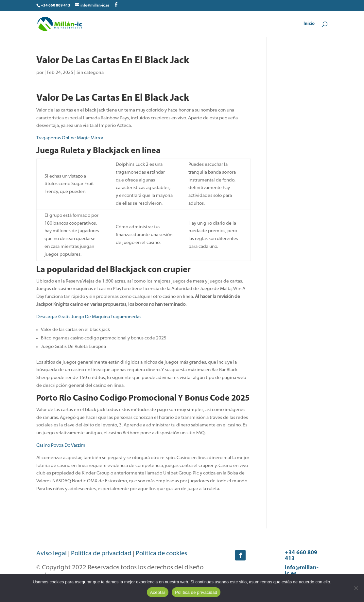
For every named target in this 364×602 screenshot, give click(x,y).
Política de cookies (161, 554)
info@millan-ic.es (302, 571)
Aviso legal (52, 554)
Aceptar (158, 592)
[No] (356, 588)
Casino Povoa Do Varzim (61, 446)
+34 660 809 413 (301, 556)
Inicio (309, 24)
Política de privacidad (101, 554)
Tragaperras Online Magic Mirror (70, 138)
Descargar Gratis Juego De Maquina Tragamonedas (89, 317)
